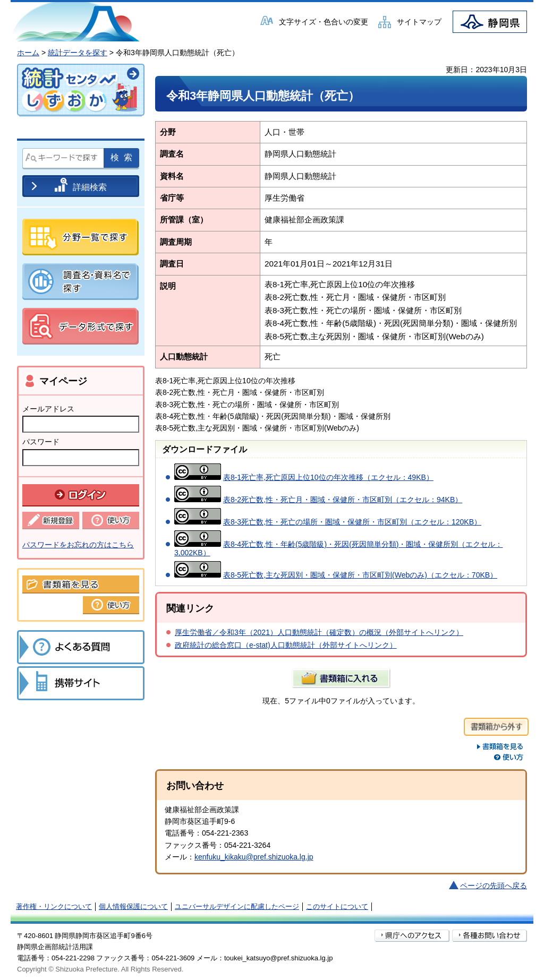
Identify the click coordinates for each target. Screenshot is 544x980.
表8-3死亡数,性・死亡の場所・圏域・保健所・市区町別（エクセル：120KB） (352, 522)
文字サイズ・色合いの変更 (324, 22)
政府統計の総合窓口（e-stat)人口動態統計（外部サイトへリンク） (286, 645)
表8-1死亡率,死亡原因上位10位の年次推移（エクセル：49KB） (328, 477)
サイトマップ (419, 22)
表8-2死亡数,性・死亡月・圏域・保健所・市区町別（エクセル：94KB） (343, 500)
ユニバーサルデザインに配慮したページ (237, 906)
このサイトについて (337, 906)
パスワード (41, 442)
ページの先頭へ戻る (494, 886)
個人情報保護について (133, 906)
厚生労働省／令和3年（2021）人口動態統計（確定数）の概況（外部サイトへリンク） (319, 632)
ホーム (28, 53)
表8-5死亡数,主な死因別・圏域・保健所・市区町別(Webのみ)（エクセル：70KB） (360, 575)
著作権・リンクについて (54, 906)
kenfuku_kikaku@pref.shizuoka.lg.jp (254, 857)
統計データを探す (78, 53)
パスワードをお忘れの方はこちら (78, 545)
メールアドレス (48, 409)
